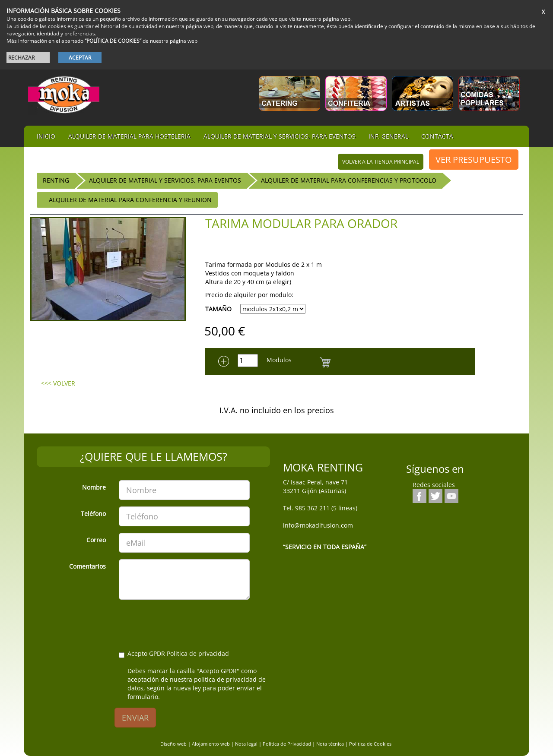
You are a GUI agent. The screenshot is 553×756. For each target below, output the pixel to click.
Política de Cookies (370, 744)
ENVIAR (135, 718)
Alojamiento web (211, 744)
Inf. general (388, 136)
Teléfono (93, 514)
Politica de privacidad (198, 653)
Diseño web (173, 744)
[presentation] (184, 623)
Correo (96, 540)
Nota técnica (330, 744)
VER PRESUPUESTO (474, 160)
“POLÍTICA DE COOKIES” (113, 41)
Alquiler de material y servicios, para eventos (280, 136)
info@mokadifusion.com (318, 525)
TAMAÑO (218, 309)
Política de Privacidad (287, 744)
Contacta (437, 136)
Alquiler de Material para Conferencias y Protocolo (349, 180)
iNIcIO (46, 136)
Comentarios (87, 566)
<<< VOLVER (58, 383)
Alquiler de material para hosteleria (129, 136)
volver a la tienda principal (381, 162)
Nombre (94, 487)
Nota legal (246, 744)
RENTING (56, 180)
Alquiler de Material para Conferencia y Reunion (130, 200)
